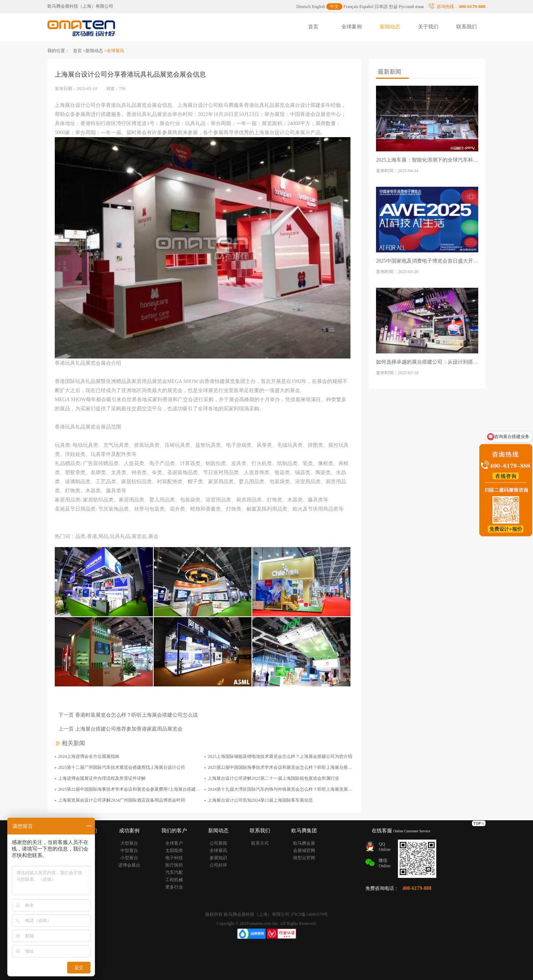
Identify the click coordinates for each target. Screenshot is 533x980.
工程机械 (174, 880)
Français (351, 7)
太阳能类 (174, 851)
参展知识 (218, 858)
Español (367, 7)
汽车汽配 (174, 872)
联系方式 (260, 843)
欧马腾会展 (304, 843)
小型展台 (129, 858)
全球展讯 (218, 851)
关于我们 (428, 27)
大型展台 (129, 843)
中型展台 (129, 851)
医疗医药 (174, 865)
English (319, 7)
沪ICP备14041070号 (309, 914)
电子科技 (174, 858)
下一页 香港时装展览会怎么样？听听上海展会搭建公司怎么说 (128, 715)
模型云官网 (304, 858)
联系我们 (467, 27)
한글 (393, 7)
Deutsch (304, 7)
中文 (334, 7)
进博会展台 (129, 865)
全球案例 (352, 27)
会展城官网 (304, 851)
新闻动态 (390, 27)
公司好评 (218, 865)
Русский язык (411, 7)
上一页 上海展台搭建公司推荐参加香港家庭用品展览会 (120, 729)
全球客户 (174, 843)
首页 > (79, 51)
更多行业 (174, 887)
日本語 (381, 7)
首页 (313, 27)
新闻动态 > (96, 51)
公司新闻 (218, 843)
